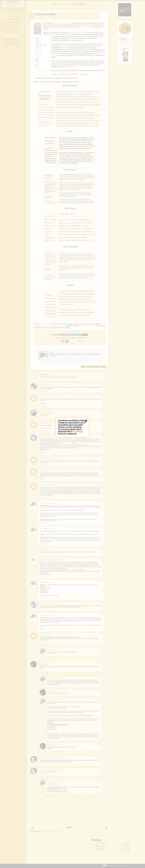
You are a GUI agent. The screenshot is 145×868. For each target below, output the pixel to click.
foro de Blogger (78, 432)
